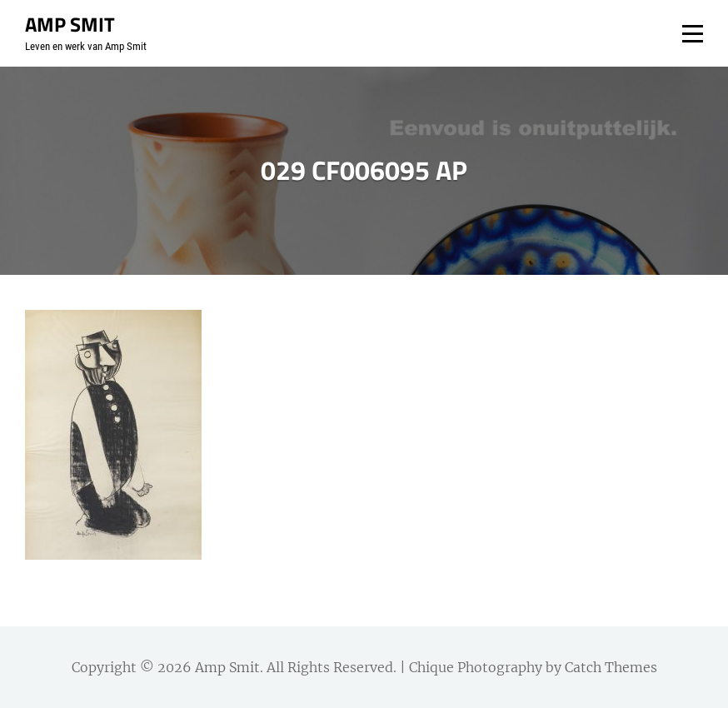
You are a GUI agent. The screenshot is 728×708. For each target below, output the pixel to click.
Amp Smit (70, 24)
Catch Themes (611, 667)
